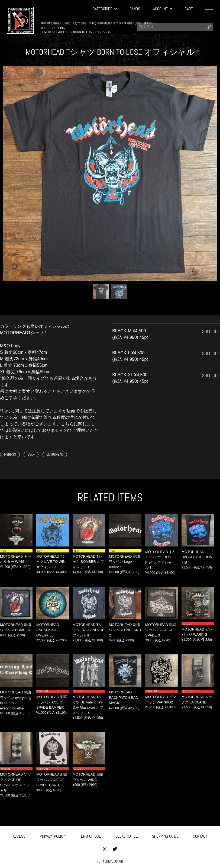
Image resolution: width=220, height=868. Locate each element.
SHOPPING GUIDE (165, 836)
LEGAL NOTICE (127, 836)
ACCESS (19, 836)
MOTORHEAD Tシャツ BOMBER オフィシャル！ (88, 562)
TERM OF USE (90, 836)
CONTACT (200, 836)
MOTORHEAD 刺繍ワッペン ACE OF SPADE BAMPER (52, 702)
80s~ (31, 454)
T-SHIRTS (10, 454)
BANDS (135, 9)
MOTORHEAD (55, 454)
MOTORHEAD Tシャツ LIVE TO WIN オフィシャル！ (51, 562)
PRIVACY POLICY (52, 836)
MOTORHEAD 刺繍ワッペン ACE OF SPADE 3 (161, 630)
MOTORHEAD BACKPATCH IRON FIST (197, 557)
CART (189, 9)
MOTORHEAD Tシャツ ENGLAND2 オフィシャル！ (88, 630)
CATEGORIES (105, 9)
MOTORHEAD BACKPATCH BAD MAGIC (124, 697)
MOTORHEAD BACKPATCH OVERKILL (48, 630)
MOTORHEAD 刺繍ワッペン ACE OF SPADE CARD (52, 780)
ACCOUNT (162, 9)
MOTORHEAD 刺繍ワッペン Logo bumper (124, 562)
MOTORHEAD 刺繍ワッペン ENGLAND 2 (125, 630)
